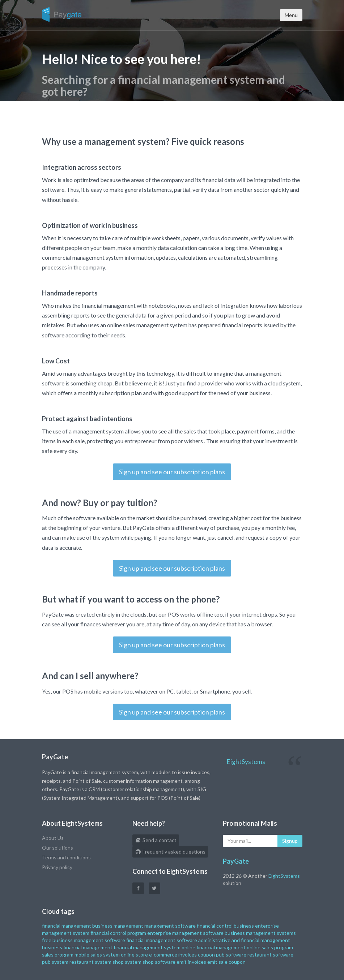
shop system (127, 962)
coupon (206, 955)
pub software (231, 955)
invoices (188, 955)
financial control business (225, 926)
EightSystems (246, 762)
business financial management (77, 947)
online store (134, 955)
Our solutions (58, 848)
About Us (53, 838)
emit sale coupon (226, 962)
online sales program (270, 947)
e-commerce (163, 955)
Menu (291, 15)
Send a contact (156, 840)
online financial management (214, 947)
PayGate (236, 861)
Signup (290, 841)
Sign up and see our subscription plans (172, 472)
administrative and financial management (244, 940)
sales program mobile (66, 955)
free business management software (84, 940)
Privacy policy (57, 867)
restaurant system (90, 962)
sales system (105, 955)
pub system (55, 962)
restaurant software (270, 955)
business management (118, 926)
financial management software (162, 940)
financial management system (147, 947)
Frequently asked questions (170, 852)
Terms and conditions (66, 857)
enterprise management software (185, 933)
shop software (159, 962)
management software (170, 926)
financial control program (118, 933)
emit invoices (191, 962)
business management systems (260, 933)
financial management (67, 926)
